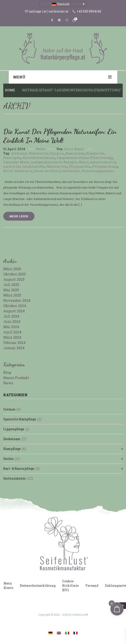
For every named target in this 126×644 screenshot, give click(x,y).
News (41, 149)
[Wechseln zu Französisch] (76, 633)
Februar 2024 (14, 343)
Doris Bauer (74, 149)
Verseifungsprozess (98, 171)
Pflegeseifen (80, 166)
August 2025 (14, 279)
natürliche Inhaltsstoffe (24, 166)
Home (10, 90)
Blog (7, 372)
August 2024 (14, 311)
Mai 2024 (11, 327)
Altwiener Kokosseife (29, 153)
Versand (92, 586)
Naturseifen (57, 166)
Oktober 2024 (15, 306)
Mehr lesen (19, 216)
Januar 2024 (14, 348)
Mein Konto (8, 586)
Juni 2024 (12, 321)
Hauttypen (12, 158)
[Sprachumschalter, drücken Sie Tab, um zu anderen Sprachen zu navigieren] (63, 4)
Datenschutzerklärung (38, 586)
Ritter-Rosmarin (18, 171)
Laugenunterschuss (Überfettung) (85, 158)
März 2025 (12, 295)
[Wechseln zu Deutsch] (50, 633)
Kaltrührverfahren (39, 158)
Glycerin (57, 153)
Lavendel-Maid (16, 162)
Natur (84, 162)
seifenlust (71, 171)
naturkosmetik (103, 162)
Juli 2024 (11, 316)
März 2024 (12, 337)
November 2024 (17, 300)
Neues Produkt (16, 378)
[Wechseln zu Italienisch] (67, 633)
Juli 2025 (11, 285)
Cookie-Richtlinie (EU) (70, 586)
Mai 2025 (11, 290)
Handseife (95, 153)
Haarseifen (75, 153)
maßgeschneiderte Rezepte (54, 162)
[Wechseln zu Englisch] (59, 633)
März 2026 (12, 269)
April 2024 (12, 332)
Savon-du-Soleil (47, 171)
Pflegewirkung (105, 166)
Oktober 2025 (15, 274)
